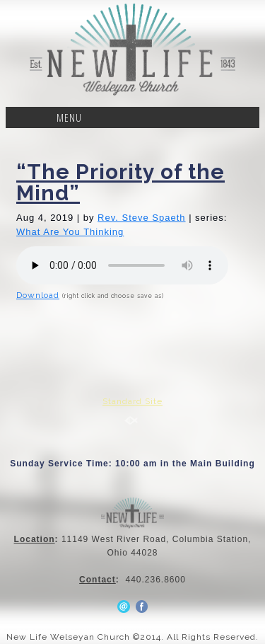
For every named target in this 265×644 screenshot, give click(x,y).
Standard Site (132, 401)
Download (38, 295)
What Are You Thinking (70, 232)
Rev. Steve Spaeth (141, 218)
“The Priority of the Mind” (120, 182)
